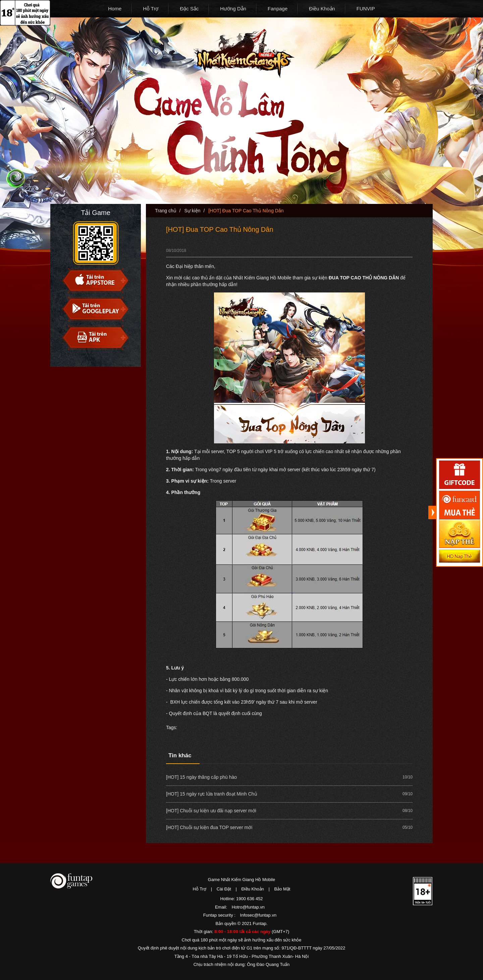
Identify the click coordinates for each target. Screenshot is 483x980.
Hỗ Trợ (151, 9)
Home (115, 9)
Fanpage (278, 9)
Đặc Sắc (189, 9)
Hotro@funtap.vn (248, 907)
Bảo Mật (282, 889)
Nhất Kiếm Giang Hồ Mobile (244, 53)
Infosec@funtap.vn (258, 915)
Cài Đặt (224, 889)
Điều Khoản (322, 9)
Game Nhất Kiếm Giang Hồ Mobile (241, 880)
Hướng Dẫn (233, 9)
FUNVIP (366, 9)
